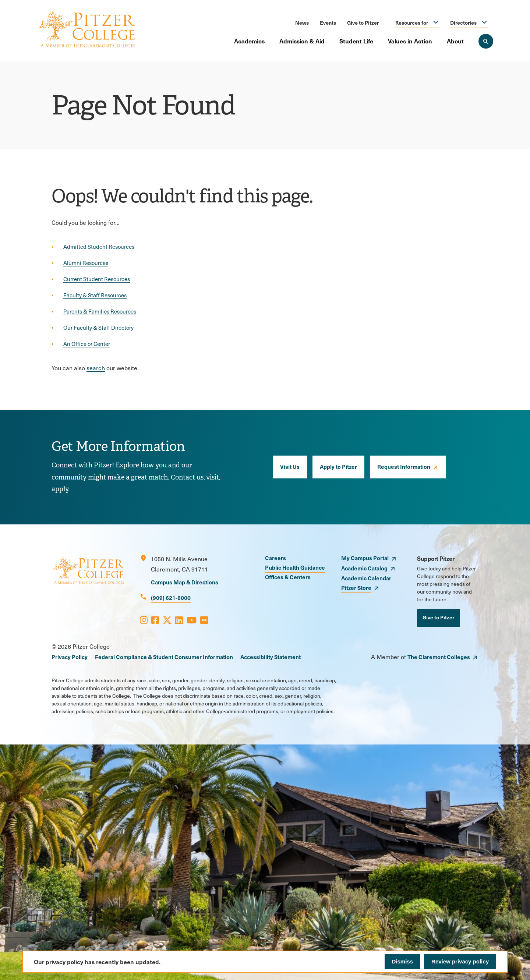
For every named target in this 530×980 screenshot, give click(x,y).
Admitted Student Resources (99, 247)
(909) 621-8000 (171, 597)
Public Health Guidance (295, 567)
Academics (249, 41)
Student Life (356, 41)
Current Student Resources (97, 279)
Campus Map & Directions (185, 582)
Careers (275, 558)
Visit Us (290, 466)
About (455, 41)
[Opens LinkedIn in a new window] (179, 620)
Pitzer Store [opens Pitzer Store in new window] (356, 588)
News (302, 22)
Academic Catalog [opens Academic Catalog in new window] (364, 568)
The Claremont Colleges (439, 657)
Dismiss (403, 961)
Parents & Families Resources (100, 311)
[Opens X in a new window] (167, 620)
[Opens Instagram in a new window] (144, 620)
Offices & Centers (288, 577)
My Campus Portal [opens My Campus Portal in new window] (365, 558)
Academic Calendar (366, 578)
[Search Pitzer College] (486, 41)
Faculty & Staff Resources (95, 295)
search (96, 368)
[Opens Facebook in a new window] (155, 620)
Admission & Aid (302, 41)
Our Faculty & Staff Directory (98, 328)
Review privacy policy (460, 961)
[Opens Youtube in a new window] (192, 620)
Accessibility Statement (271, 657)
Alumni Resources (86, 263)
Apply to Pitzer (338, 466)
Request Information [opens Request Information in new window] (404, 466)
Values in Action (410, 41)
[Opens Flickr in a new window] (204, 620)
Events (328, 22)
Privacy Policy (70, 657)
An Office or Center (87, 344)
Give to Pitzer (363, 22)
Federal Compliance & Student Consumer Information (164, 657)
